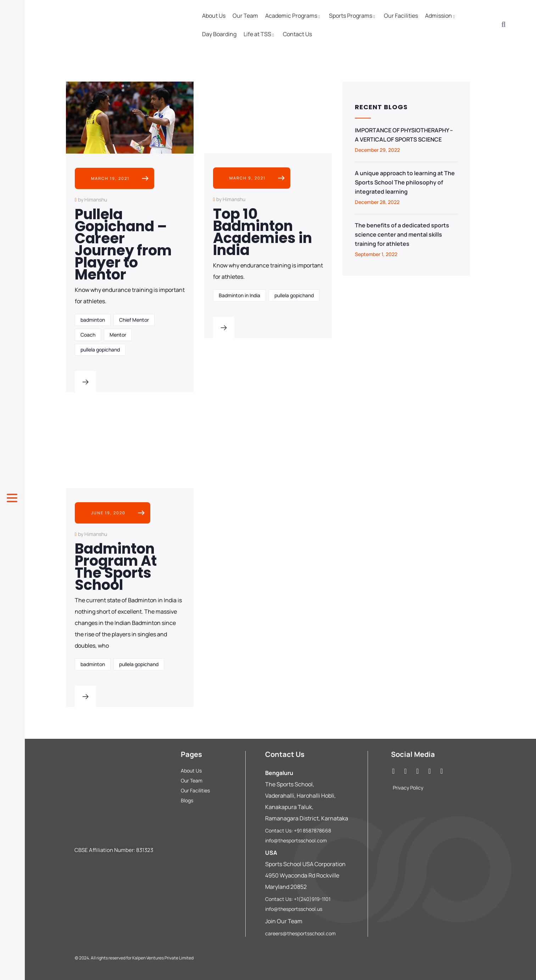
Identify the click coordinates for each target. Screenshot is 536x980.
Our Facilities (401, 16)
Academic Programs (294, 16)
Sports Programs (353, 16)
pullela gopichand (100, 350)
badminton (93, 320)
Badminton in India (239, 295)
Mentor (118, 335)
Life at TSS (260, 34)
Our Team (245, 16)
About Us (214, 16)
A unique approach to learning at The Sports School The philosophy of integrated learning (405, 182)
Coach (88, 335)
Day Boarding (219, 34)
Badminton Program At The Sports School (116, 567)
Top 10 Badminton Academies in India (263, 232)
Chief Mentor (134, 320)
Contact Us (297, 34)
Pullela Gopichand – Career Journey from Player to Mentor (123, 244)
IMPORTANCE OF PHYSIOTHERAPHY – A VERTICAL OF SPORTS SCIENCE (404, 135)
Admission (441, 16)
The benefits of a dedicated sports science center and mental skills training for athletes (402, 234)
